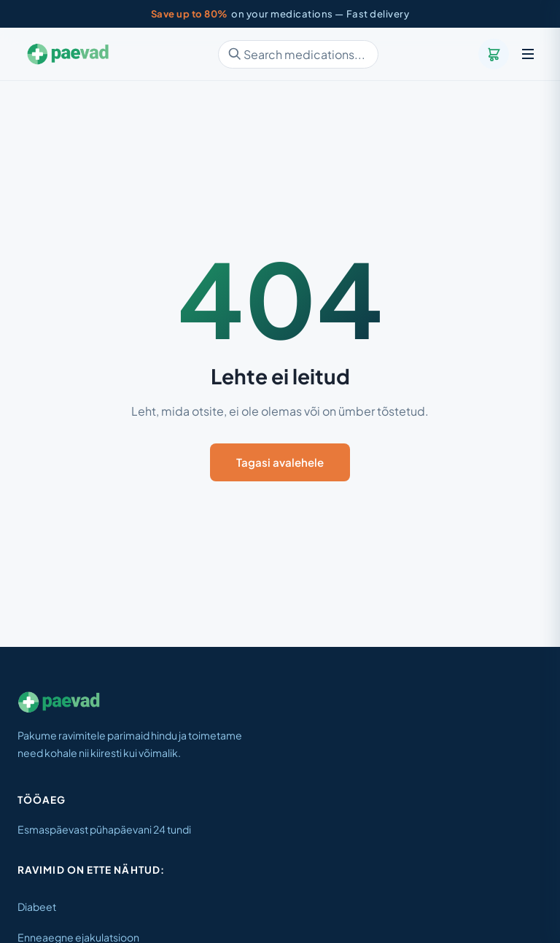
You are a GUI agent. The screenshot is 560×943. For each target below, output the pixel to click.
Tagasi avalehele (280, 462)
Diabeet (37, 907)
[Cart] (494, 54)
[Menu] (528, 54)
